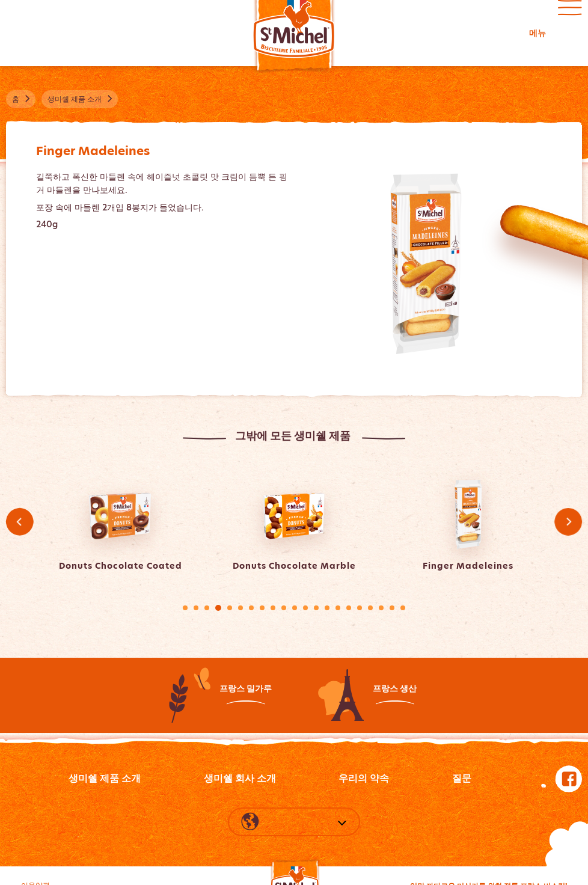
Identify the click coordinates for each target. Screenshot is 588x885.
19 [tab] (381, 608)
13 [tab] (316, 608)
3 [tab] (207, 608)
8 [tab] (262, 608)
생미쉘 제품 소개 (105, 778)
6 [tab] (240, 608)
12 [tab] (305, 608)
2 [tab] (196, 608)
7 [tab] (251, 608)
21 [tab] (403, 608)
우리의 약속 (364, 778)
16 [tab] (349, 608)
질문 (462, 778)
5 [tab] (230, 608)
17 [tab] (360, 608)
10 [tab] (284, 608)
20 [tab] (392, 608)
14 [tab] (327, 608)
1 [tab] (185, 608)
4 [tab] (218, 608)
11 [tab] (295, 608)
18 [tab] (370, 608)
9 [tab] (273, 608)
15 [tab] (338, 608)
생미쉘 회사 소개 (240, 778)
